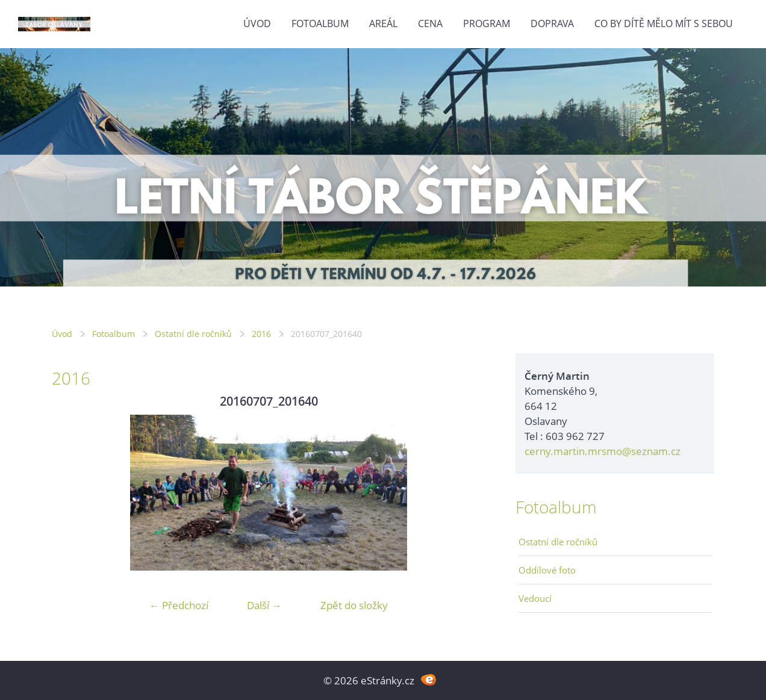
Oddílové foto (547, 570)
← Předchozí (179, 605)
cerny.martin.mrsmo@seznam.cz (603, 451)
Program (487, 23)
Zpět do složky (354, 605)
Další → (264, 605)
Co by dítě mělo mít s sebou (664, 23)
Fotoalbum (320, 23)
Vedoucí (535, 598)
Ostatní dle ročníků (193, 334)
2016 (261, 334)
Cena (430, 23)
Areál (383, 23)
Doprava (552, 23)
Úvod (257, 23)
